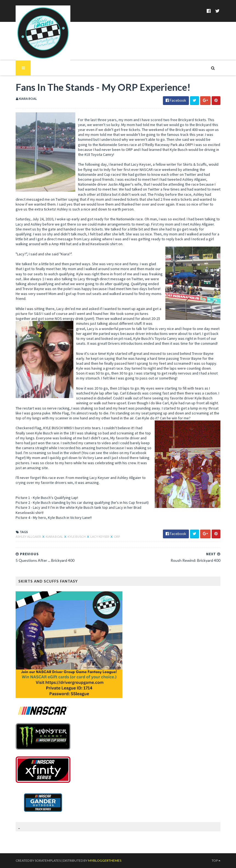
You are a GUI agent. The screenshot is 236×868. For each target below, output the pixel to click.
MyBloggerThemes (105, 860)
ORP (117, 537)
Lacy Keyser (100, 537)
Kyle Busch (77, 537)
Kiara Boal (55, 537)
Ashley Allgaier (29, 537)
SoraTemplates (48, 860)
